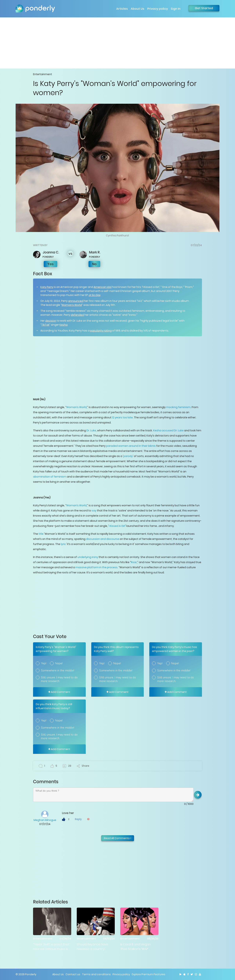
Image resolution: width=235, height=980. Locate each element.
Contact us (73, 974)
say (94, 511)
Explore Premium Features (149, 974)
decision (51, 321)
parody (128, 456)
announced (76, 301)
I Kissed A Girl (117, 526)
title (41, 534)
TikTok (45, 325)
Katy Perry (47, 287)
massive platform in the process (96, 567)
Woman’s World (72, 305)
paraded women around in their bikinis (131, 446)
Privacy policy (158, 9)
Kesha (64, 325)
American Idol (103, 287)
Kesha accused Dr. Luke (168, 430)
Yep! (44, 663)
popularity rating (101, 331)
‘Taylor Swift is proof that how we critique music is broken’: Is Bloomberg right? (51, 947)
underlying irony (88, 557)
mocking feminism (178, 407)
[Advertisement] (117, 43)
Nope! (59, 663)
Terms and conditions (96, 974)
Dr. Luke (91, 430)
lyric (63, 544)
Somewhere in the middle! (58, 670)
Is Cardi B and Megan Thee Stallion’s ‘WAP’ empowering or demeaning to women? (137, 947)
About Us (138, 9)
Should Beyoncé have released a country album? (92, 947)
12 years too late (122, 417)
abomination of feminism (50, 477)
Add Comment (59, 692)
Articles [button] (122, 9)
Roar (134, 562)
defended (77, 315)
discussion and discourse (103, 539)
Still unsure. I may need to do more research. (59, 679)
